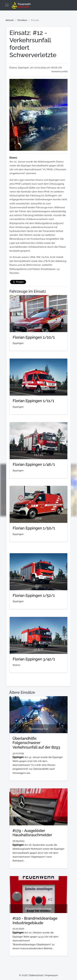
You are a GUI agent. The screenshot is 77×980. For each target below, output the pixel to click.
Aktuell (10, 20)
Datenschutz (36, 975)
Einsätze (22, 20)
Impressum (52, 975)
